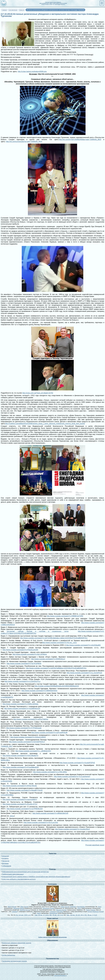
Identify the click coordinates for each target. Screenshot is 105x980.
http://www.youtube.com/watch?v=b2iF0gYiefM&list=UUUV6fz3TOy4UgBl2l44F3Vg (56, 668)
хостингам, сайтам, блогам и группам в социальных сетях (38, 631)
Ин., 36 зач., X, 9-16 (91, 915)
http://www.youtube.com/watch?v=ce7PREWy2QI (25, 809)
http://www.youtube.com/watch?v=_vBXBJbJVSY (33, 751)
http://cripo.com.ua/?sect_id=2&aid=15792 (38, 393)
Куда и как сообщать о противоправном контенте (19, 879)
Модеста (73, 907)
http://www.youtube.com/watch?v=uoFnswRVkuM (49, 733)
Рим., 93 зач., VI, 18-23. (42, 915)
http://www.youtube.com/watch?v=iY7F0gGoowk (24, 728)
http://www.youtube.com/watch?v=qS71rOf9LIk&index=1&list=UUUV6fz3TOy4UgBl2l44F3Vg (54, 638)
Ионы (22, 907)
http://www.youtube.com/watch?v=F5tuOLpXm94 (20, 650)
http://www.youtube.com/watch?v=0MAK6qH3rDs (39, 691)
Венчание (5, 863)
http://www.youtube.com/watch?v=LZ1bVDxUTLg (22, 681)
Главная (4, 10)
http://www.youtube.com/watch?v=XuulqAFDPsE (77, 763)
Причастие (6, 861)
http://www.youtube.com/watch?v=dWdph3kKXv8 (50, 813)
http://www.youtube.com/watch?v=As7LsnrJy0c (41, 823)
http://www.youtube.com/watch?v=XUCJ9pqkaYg (20, 756)
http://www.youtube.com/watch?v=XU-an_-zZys (59, 643)
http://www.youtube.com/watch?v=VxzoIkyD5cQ (72, 829)
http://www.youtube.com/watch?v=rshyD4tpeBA (83, 645)
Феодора (23, 910)
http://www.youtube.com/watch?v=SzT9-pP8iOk (24, 664)
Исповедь (5, 858)
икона (14, 907)
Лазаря (88, 910)
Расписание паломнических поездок (14, 961)
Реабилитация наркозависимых (13, 874)
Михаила (59, 910)
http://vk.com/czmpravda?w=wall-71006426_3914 (24, 142)
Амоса (10, 907)
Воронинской (53, 913)
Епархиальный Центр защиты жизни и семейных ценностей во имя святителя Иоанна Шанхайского (36, 877)
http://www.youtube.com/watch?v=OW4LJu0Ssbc (20, 704)
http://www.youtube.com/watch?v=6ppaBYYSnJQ (25, 790)
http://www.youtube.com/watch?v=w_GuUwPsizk (84, 673)
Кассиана (60, 912)
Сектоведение (13, 10)
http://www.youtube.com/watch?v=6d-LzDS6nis (30, 654)
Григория (53, 912)
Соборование (7, 866)
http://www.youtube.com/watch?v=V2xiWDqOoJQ (22, 709)
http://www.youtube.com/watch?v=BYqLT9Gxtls (20, 786)
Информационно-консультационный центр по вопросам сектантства (25, 872)
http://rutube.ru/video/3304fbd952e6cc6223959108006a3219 (57, 686)
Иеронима (16, 908)
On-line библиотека (8, 955)
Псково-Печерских (93, 912)
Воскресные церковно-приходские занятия (17, 943)
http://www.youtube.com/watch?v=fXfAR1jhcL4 (48, 659)
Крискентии (81, 907)
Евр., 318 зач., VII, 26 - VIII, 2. (76, 915)
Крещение (5, 856)
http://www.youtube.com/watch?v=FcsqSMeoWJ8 (21, 767)
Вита (63, 907)
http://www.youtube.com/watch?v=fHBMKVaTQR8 (65, 616)
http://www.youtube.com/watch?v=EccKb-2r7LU (20, 804)
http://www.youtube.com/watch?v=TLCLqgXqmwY (72, 777)
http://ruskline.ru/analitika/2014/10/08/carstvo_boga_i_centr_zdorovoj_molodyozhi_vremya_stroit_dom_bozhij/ (45, 424)
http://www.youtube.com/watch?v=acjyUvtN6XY (20, 800)
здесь (12, 816)
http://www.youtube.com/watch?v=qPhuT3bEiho (31, 719)
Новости (22, 10)
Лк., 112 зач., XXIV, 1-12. (23, 915)
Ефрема (15, 912)
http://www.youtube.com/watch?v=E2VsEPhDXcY (27, 742)
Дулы (100, 907)
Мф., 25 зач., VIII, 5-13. (56, 915)
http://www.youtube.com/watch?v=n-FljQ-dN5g (50, 772)
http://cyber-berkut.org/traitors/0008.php (32, 72)
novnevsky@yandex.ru (60, 976)
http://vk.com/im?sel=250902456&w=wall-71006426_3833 (80, 139)
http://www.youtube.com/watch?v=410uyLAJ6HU (28, 737)
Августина (46, 908)
